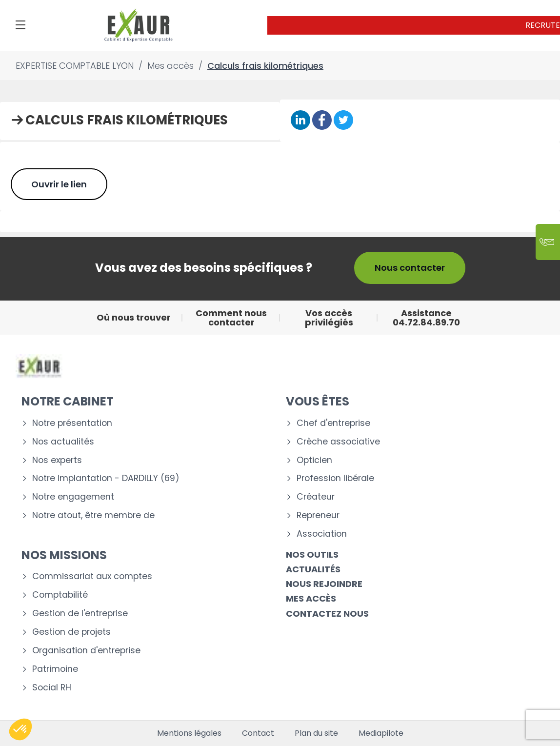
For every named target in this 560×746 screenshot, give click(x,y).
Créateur (316, 497)
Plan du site (316, 733)
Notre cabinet (68, 401)
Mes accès (311, 598)
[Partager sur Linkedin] (300, 121)
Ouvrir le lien (59, 184)
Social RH (52, 688)
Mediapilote (381, 733)
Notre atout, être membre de (93, 515)
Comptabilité (60, 595)
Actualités (313, 569)
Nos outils (312, 554)
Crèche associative (338, 442)
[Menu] (20, 25)
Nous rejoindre (324, 584)
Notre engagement (73, 497)
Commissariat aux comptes (92, 576)
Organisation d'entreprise (86, 651)
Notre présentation (72, 423)
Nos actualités (63, 442)
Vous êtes (318, 401)
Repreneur (318, 515)
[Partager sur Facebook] (322, 121)
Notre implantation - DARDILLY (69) (106, 478)
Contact (258, 733)
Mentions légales (189, 733)
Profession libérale (335, 478)
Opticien (314, 460)
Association (322, 534)
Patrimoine (55, 669)
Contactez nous (327, 614)
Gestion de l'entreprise (80, 614)
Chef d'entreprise (333, 423)
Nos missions (64, 555)
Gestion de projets (71, 632)
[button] (20, 729)
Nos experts (57, 460)
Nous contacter (410, 268)
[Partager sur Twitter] (343, 121)
